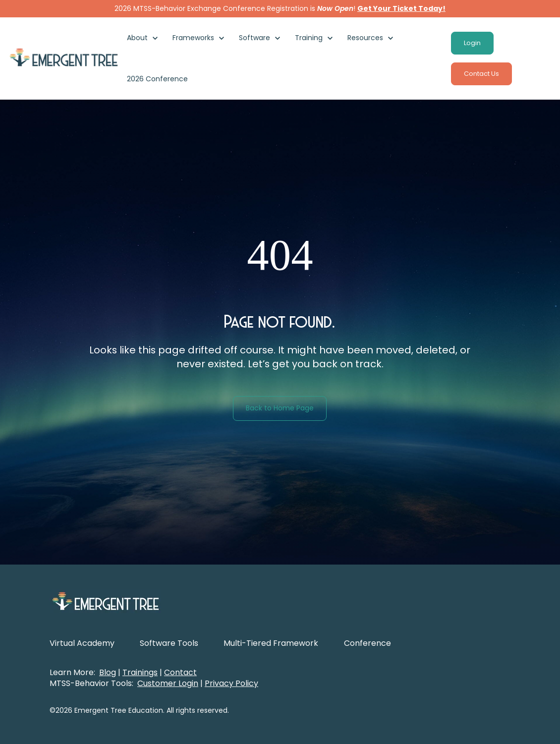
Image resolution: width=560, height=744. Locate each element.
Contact (180, 672)
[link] (64, 58)
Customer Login (168, 683)
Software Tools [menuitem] (169, 643)
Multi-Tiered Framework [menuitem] (271, 643)
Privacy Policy (231, 683)
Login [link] (472, 43)
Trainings (140, 672)
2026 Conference (157, 79)
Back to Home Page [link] (280, 408)
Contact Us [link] (481, 74)
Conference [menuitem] (367, 643)
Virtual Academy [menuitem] (82, 643)
